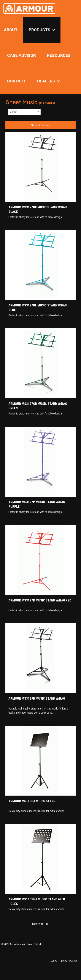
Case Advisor (21, 56)
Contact (17, 81)
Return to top (40, 924)
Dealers (46, 81)
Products (40, 30)
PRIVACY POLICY (68, 961)
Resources (59, 56)
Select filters (41, 125)
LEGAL (54, 961)
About (11, 30)
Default (14, 112)
